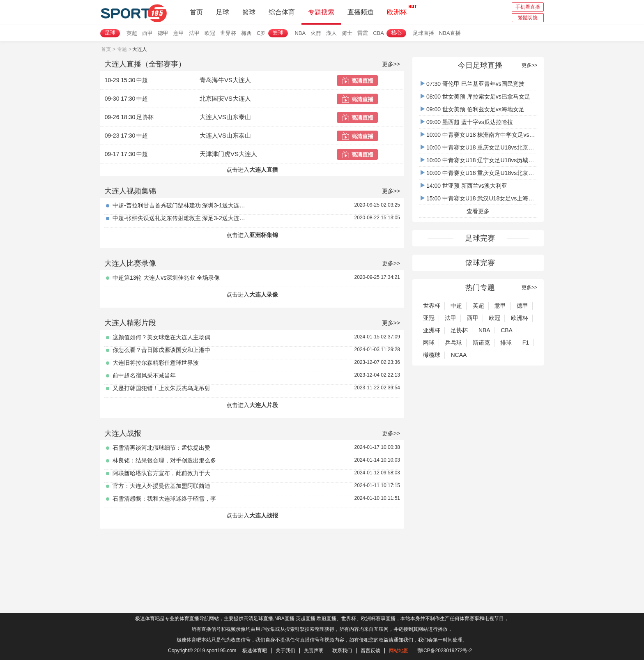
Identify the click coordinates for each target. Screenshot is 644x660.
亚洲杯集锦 (264, 235)
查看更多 (478, 211)
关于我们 (285, 651)
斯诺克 (481, 343)
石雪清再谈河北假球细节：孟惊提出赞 (161, 448)
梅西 (246, 33)
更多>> (391, 64)
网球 (429, 343)
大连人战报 (264, 515)
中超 (456, 306)
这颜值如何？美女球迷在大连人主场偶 (161, 337)
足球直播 (423, 33)
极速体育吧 (255, 651)
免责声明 (314, 651)
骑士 (347, 33)
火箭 (316, 33)
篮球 (249, 12)
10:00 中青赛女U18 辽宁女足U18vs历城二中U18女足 (491, 160)
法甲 (194, 33)
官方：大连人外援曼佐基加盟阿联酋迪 (161, 486)
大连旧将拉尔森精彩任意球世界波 (156, 363)
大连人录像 (264, 294)
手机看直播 (528, 7)
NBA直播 (450, 33)
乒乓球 (453, 343)
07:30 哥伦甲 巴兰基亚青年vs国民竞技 (473, 84)
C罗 (261, 33)
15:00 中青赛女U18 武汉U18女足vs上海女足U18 (485, 198)
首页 (196, 12)
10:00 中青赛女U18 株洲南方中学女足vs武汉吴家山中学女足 (501, 135)
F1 (526, 343)
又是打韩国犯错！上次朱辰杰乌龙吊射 (161, 388)
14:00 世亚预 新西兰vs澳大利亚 (464, 186)
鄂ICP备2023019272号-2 (445, 651)
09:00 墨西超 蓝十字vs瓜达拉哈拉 (467, 122)
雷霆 (363, 33)
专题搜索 (321, 12)
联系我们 (342, 651)
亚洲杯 (432, 330)
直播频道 (361, 12)
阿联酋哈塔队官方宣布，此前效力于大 (161, 473)
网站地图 (399, 651)
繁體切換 (528, 18)
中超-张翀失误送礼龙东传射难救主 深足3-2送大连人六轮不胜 (180, 218)
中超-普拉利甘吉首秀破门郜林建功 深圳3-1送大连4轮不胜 (180, 205)
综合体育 (282, 12)
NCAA (459, 355)
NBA (300, 33)
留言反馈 (370, 651)
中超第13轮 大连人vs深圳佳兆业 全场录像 (166, 278)
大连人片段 (264, 405)
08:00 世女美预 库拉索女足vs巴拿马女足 (475, 97)
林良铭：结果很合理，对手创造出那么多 (164, 460)
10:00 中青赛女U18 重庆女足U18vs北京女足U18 (485, 147)
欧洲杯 (397, 10)
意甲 (179, 33)
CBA (378, 33)
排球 (506, 343)
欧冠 (210, 33)
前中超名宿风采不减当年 (144, 375)
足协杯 (459, 330)
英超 (132, 33)
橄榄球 (432, 355)
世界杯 (228, 33)
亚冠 (429, 318)
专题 (122, 49)
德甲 (163, 33)
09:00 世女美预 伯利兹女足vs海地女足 (473, 109)
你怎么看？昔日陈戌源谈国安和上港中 (161, 350)
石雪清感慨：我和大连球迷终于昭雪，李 (164, 499)
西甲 (147, 33)
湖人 (331, 33)
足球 (223, 12)
